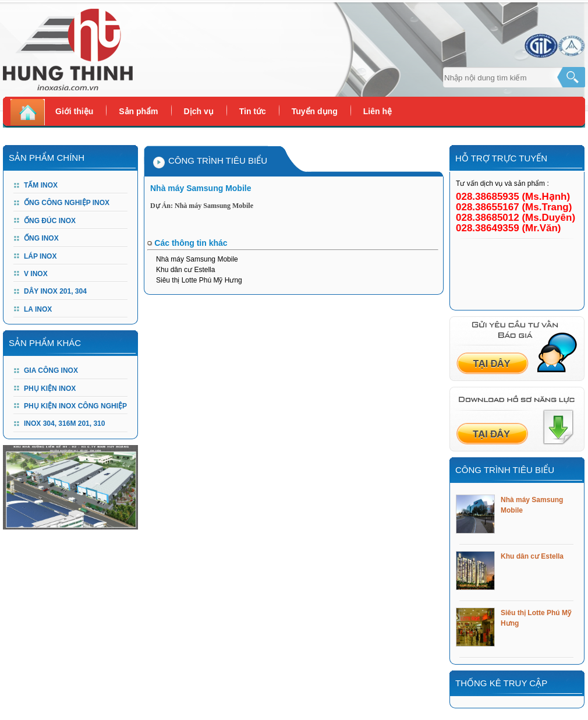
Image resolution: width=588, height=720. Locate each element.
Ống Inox (41, 238)
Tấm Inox (41, 185)
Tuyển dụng (315, 111)
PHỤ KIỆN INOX (50, 389)
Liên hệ (378, 111)
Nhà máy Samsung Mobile (197, 259)
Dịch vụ (199, 111)
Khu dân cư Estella (185, 270)
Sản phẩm (138, 111)
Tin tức (253, 111)
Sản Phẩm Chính (47, 158)
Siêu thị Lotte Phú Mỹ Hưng (199, 280)
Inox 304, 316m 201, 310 (64, 423)
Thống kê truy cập (501, 683)
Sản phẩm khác (45, 343)
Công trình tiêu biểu (505, 470)
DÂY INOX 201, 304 (55, 291)
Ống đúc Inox (50, 221)
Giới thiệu (74, 111)
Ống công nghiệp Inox (67, 203)
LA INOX (38, 309)
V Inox (36, 274)
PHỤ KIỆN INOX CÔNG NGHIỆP (75, 406)
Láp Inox (40, 256)
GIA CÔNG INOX (51, 370)
